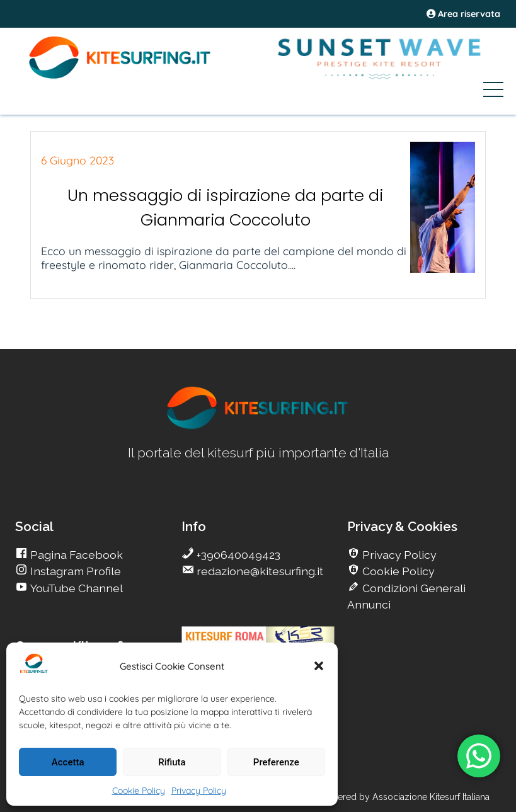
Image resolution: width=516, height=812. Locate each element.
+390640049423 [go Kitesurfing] (237, 555)
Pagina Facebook (75, 555)
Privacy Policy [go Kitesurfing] (398, 555)
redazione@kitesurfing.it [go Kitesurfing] (259, 571)
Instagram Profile (74, 571)
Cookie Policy (139, 791)
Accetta (68, 762)
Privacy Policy (199, 791)
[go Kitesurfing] (258, 427)
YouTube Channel (75, 588)
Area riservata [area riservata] (463, 14)
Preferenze (276, 762)
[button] (319, 666)
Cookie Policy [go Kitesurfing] (397, 571)
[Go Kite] (120, 77)
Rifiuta (172, 762)
